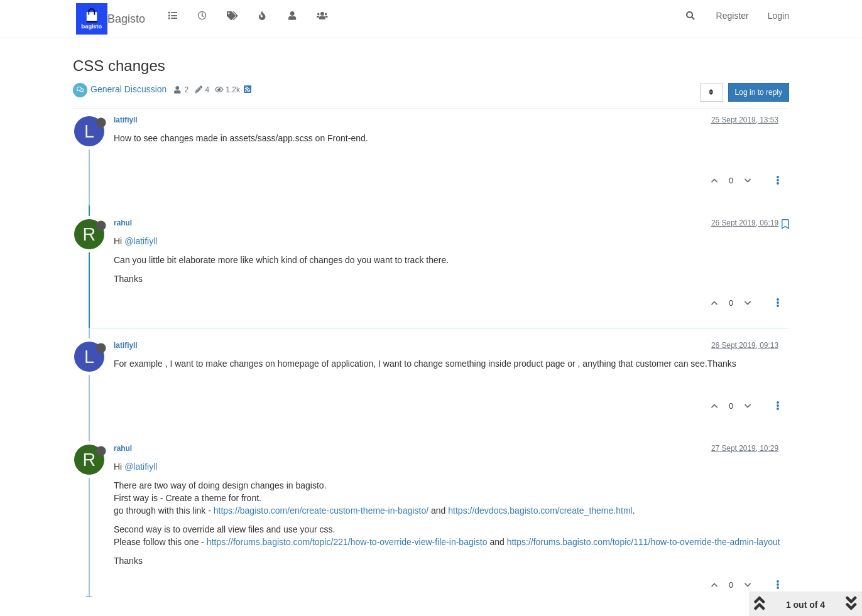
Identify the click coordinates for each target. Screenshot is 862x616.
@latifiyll (141, 241)
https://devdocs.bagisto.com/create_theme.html (540, 511)
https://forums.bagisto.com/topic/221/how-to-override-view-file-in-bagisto (347, 542)
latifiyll (126, 120)
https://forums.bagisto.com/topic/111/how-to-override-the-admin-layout (644, 542)
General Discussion (128, 89)
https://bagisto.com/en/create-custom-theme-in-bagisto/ (321, 511)
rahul (123, 223)
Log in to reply (759, 92)
